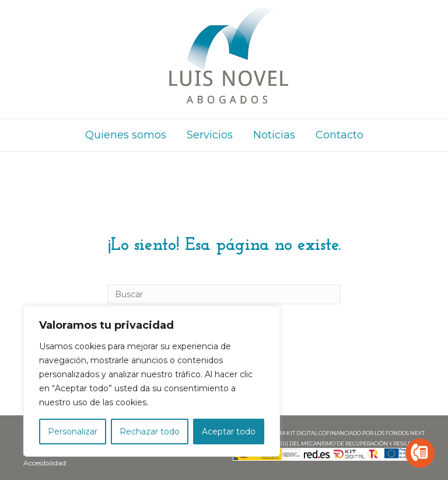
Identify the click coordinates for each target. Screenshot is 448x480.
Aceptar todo (229, 432)
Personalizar (73, 432)
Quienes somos (126, 135)
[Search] (224, 294)
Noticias (274, 135)
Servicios (210, 135)
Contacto (339, 135)
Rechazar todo (150, 432)
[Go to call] (420, 453)
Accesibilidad (45, 463)
